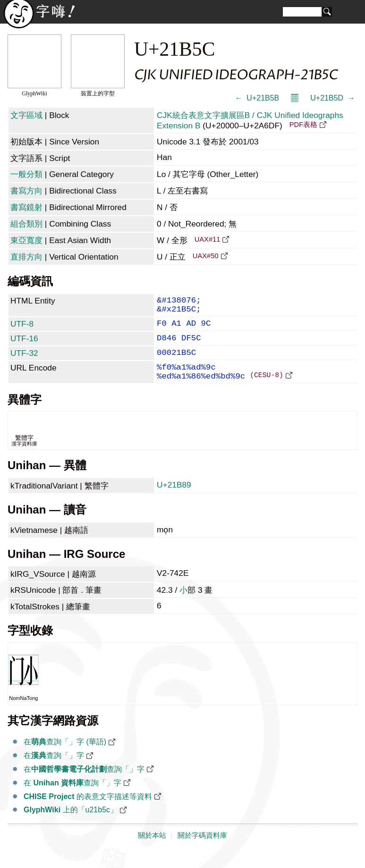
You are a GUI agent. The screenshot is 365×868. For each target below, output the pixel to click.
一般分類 (26, 174)
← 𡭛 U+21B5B (257, 98)
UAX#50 (206, 256)
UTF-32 (24, 362)
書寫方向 (26, 191)
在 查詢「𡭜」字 (72, 798)
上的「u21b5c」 (71, 825)
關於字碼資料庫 (202, 851)
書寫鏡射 (26, 207)
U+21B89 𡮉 (175, 500)
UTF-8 (22, 329)
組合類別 (26, 224)
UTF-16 (24, 345)
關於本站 (152, 851)
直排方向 (26, 257)
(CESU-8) (267, 389)
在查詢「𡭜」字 (54, 771)
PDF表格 (303, 125)
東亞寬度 (26, 240)
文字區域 (26, 115)
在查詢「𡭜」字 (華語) (65, 757)
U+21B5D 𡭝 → (333, 98)
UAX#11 (208, 239)
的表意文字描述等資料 (88, 812)
